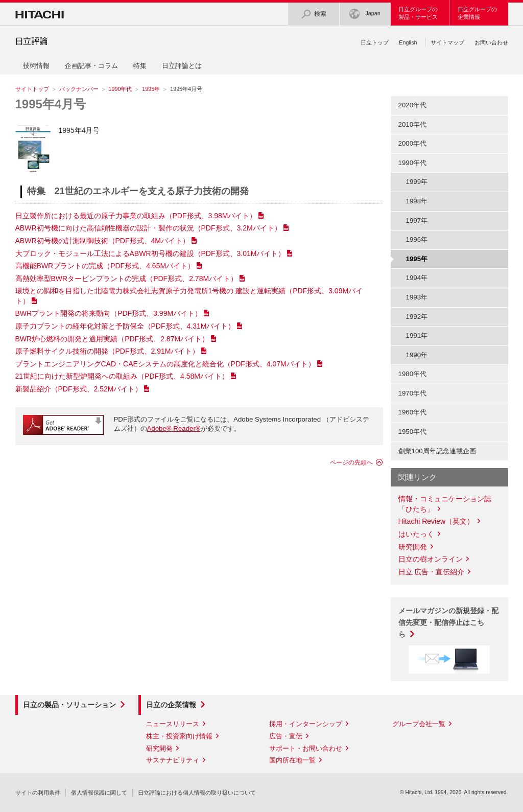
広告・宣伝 (286, 736)
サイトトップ (32, 89)
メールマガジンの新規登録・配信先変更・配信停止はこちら (448, 622)
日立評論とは (182, 66)
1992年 (417, 317)
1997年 (417, 221)
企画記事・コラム (91, 66)
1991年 (417, 335)
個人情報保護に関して (99, 793)
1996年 (417, 239)
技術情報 (36, 66)
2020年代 (413, 105)
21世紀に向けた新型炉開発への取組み (122, 376)
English (408, 42)
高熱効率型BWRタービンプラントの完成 (127, 279)
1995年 (151, 89)
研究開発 (413, 547)
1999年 (417, 182)
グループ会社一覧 (419, 724)
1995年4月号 (51, 104)
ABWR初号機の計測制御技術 (102, 241)
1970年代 (413, 393)
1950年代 (413, 432)
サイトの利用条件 (38, 793)
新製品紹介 (79, 389)
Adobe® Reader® (174, 428)
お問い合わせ (491, 42)
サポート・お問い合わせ (306, 748)
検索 (314, 14)
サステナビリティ (173, 760)
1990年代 (121, 89)
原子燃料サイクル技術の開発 (108, 351)
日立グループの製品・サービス (418, 13)
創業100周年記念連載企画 (437, 451)
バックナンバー (79, 89)
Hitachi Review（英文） (436, 521)
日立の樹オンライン (431, 559)
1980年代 (413, 374)
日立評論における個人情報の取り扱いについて (197, 793)
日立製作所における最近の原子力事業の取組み (136, 216)
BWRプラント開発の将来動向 (109, 313)
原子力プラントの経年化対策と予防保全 (125, 326)
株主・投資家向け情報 (179, 736)
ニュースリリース (173, 724)
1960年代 (413, 412)
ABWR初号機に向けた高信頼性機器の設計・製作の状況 (148, 228)
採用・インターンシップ (306, 724)
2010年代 (413, 124)
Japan (365, 14)
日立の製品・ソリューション (69, 705)
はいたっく (416, 534)
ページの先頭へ (351, 462)
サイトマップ (447, 42)
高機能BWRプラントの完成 (105, 266)
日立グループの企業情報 (477, 13)
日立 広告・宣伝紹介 (432, 572)
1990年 (417, 355)
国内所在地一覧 (292, 760)
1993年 (417, 297)
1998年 (417, 201)
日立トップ (375, 42)
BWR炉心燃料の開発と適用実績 (112, 339)
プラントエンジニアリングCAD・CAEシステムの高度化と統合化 (165, 364)
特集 (140, 66)
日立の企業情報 (171, 705)
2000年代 (413, 143)
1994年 (417, 278)
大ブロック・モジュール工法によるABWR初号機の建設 (150, 253)
